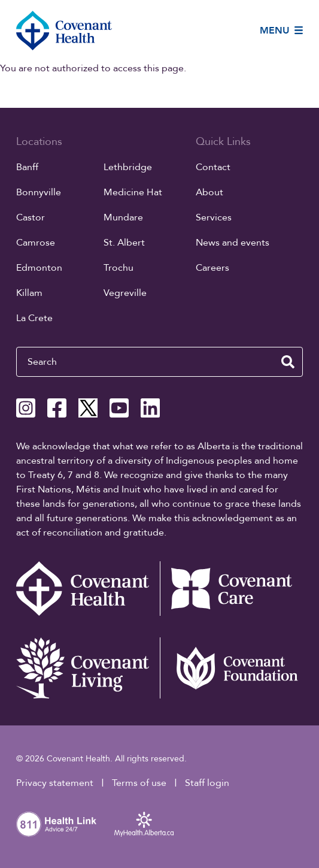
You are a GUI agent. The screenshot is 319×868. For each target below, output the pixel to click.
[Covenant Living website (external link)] (88, 668)
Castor (31, 217)
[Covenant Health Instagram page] (26, 408)
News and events (233, 243)
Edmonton (39, 268)
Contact (213, 167)
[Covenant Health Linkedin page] (150, 408)
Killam (29, 293)
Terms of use (139, 783)
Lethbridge (128, 167)
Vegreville (125, 293)
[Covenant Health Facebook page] (57, 408)
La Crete (34, 318)
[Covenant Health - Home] (88, 589)
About (209, 192)
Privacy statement (55, 783)
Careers (212, 268)
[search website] (288, 362)
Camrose (36, 243)
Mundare (123, 217)
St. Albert (124, 243)
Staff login (207, 783)
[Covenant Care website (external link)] (232, 589)
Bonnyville (39, 192)
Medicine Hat (133, 192)
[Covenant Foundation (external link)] (232, 668)
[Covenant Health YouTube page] (119, 408)
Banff (27, 167)
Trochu (119, 268)
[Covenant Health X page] (88, 408)
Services (214, 217)
